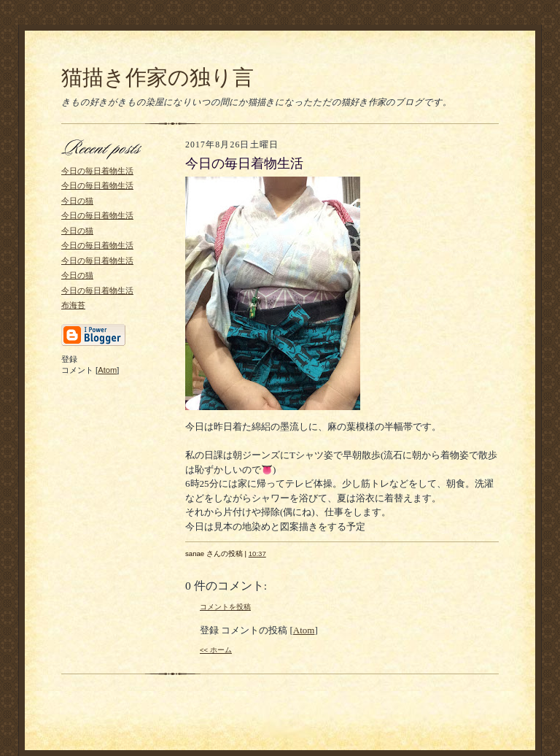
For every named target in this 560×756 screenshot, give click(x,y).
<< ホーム (216, 650)
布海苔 (73, 305)
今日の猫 (77, 201)
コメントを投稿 (225, 607)
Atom (107, 370)
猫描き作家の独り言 (157, 77)
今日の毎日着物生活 (97, 171)
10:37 (257, 553)
